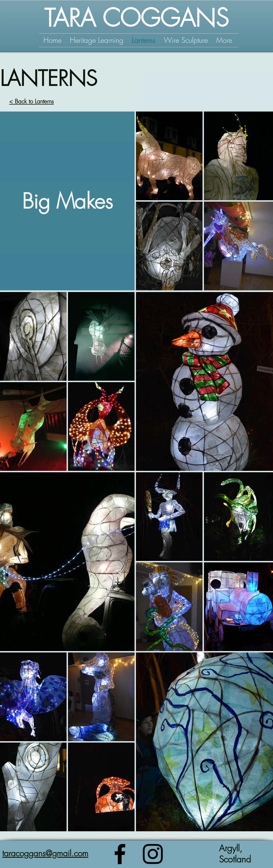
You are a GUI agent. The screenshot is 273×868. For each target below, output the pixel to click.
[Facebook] (120, 854)
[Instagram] (153, 854)
